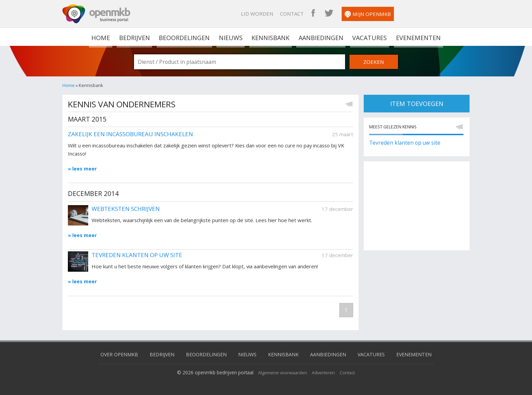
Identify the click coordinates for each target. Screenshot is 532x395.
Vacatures (368, 37)
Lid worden (326, 14)
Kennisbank (270, 37)
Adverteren (325, 373)
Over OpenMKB (113, 355)
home (102, 37)
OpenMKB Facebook (382, 14)
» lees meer (82, 169)
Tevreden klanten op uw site (406, 144)
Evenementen (416, 37)
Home (69, 85)
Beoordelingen (185, 37)
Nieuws (231, 37)
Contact (361, 14)
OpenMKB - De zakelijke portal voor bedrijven (96, 14)
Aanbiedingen (320, 37)
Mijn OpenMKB (437, 14)
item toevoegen (417, 104)
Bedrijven (135, 37)
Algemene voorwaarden (282, 373)
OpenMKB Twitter (398, 14)
